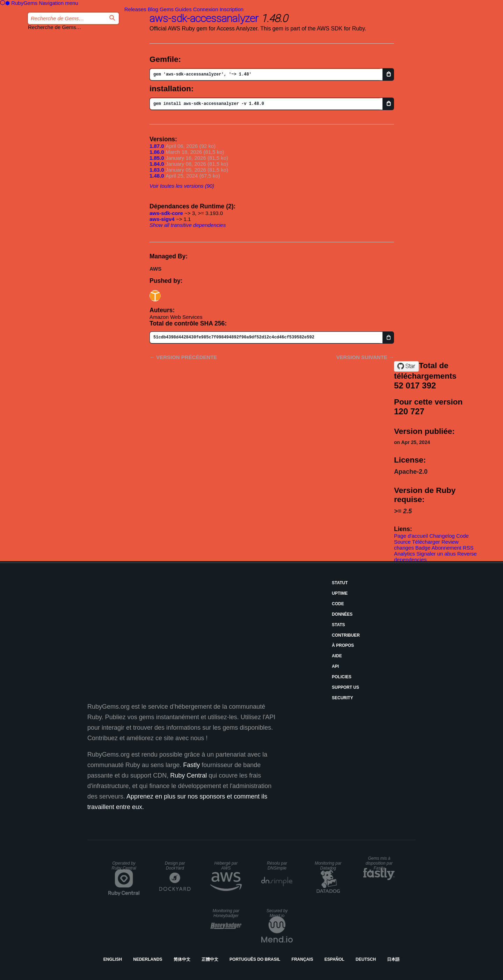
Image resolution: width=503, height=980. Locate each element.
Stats (338, 625)
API (335, 666)
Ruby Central (188, 775)
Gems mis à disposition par (379, 863)
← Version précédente (183, 357)
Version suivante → (365, 357)
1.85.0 (157, 158)
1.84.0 (157, 164)
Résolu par (277, 866)
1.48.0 (157, 176)
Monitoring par (328, 866)
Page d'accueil (411, 536)
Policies (342, 677)
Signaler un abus (436, 554)
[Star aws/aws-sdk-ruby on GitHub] (406, 366)
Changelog (442, 536)
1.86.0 (157, 152)
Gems (167, 9)
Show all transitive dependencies (188, 225)
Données (342, 614)
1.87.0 (157, 146)
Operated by (124, 866)
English (113, 959)
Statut (340, 583)
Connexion (206, 9)
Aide (337, 656)
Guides (183, 9)
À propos (343, 645)
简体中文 (182, 959)
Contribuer (346, 635)
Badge (423, 548)
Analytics (404, 554)
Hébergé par (226, 866)
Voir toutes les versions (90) (182, 186)
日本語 (393, 959)
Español (334, 959)
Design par (175, 866)
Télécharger (426, 542)
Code (338, 604)
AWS (155, 269)
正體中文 (210, 959)
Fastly (191, 765)
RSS (468, 548)
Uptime (340, 593)
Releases (135, 9)
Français (302, 959)
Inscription (232, 9)
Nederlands (148, 959)
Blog (153, 9)
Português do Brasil (255, 959)
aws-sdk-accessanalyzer (204, 18)
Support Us (345, 687)
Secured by (277, 913)
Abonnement (447, 548)
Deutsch (366, 959)
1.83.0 (157, 170)
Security (342, 698)
